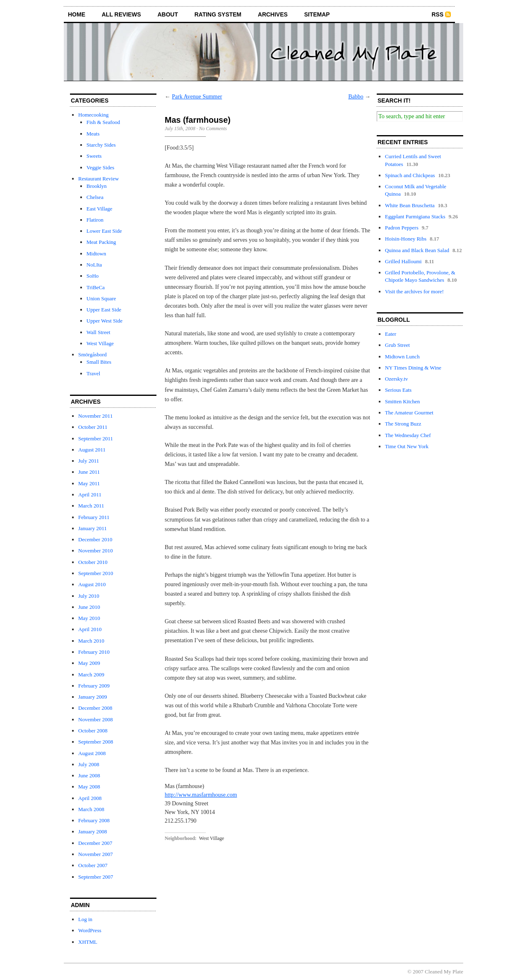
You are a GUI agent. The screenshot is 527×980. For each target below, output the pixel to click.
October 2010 (93, 562)
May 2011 (89, 483)
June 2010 (89, 607)
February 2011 (94, 517)
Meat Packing (101, 242)
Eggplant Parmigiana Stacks (415, 216)
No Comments (213, 129)
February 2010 (94, 652)
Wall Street (98, 332)
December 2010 (95, 539)
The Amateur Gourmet (409, 413)
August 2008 (92, 753)
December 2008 (95, 708)
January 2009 (93, 697)
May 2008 (89, 787)
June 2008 (89, 775)
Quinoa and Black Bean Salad (417, 250)
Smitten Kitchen (402, 401)
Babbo (356, 97)
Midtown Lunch (402, 357)
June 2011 (89, 472)
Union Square (101, 298)
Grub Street (397, 345)
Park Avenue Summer (197, 97)
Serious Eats (398, 390)
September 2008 (96, 742)
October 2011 (93, 427)
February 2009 (94, 686)
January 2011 (92, 528)
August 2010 (92, 584)
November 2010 (96, 551)
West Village (100, 343)
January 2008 (93, 831)
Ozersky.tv (396, 379)
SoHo (93, 276)
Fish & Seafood (103, 122)
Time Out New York (407, 446)
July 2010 (89, 596)
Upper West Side (105, 321)
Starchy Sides (101, 145)
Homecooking (93, 115)
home (77, 14)
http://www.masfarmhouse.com (201, 795)
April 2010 (90, 629)
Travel (93, 373)
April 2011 (90, 495)
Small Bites (99, 362)
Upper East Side (104, 310)
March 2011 (91, 506)
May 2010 (89, 618)
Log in (85, 919)
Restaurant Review (99, 179)
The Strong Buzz (403, 424)
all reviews (121, 14)
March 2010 (91, 641)
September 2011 (96, 439)
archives (273, 14)
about (168, 14)
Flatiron (95, 220)
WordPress (90, 930)
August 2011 (92, 450)
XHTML (88, 942)
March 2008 (91, 809)
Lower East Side (104, 231)
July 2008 (89, 764)
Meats (93, 134)
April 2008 (90, 798)
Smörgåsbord (92, 354)
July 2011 (89, 461)
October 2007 (93, 865)
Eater (391, 334)
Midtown (96, 254)
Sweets (94, 156)
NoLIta (94, 265)
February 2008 (94, 820)
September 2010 (96, 573)
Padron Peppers (402, 228)
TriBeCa (96, 287)
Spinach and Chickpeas (410, 175)
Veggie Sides (100, 167)
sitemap (317, 14)
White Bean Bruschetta (410, 205)
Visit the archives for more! (414, 291)
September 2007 (96, 877)
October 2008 (93, 731)
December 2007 (95, 843)
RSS (437, 14)
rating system (218, 14)
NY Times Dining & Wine (413, 368)
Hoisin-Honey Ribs (406, 239)
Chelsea (95, 197)
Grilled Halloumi (403, 261)
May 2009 (89, 663)
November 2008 (96, 719)
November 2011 (96, 416)
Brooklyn (97, 186)
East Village (99, 209)
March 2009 (91, 675)
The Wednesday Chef (408, 435)
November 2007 (96, 854)
